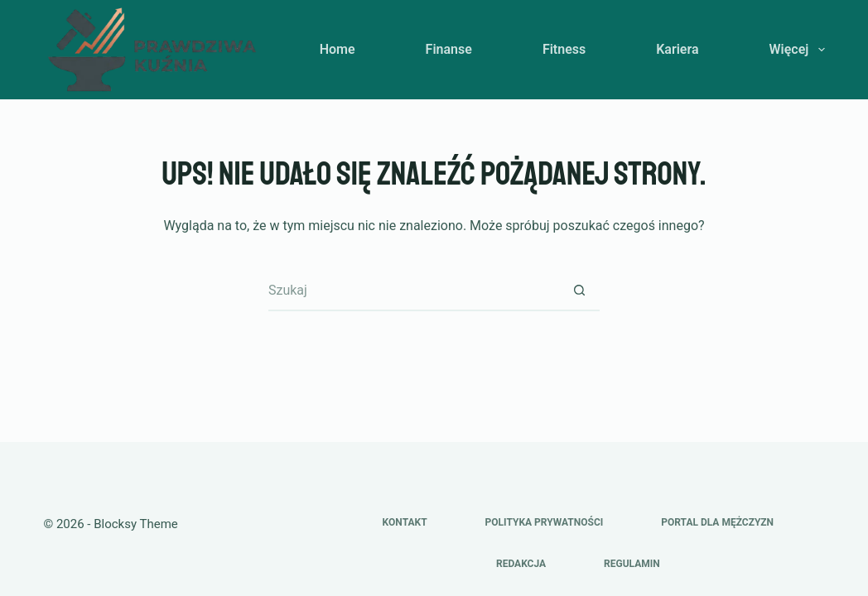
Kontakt (405, 522)
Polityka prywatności (545, 522)
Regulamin (632, 564)
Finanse (449, 49)
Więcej (797, 50)
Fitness (564, 49)
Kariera (677, 49)
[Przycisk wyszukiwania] (579, 291)
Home (338, 49)
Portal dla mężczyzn (717, 522)
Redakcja (521, 564)
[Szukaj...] (413, 291)
